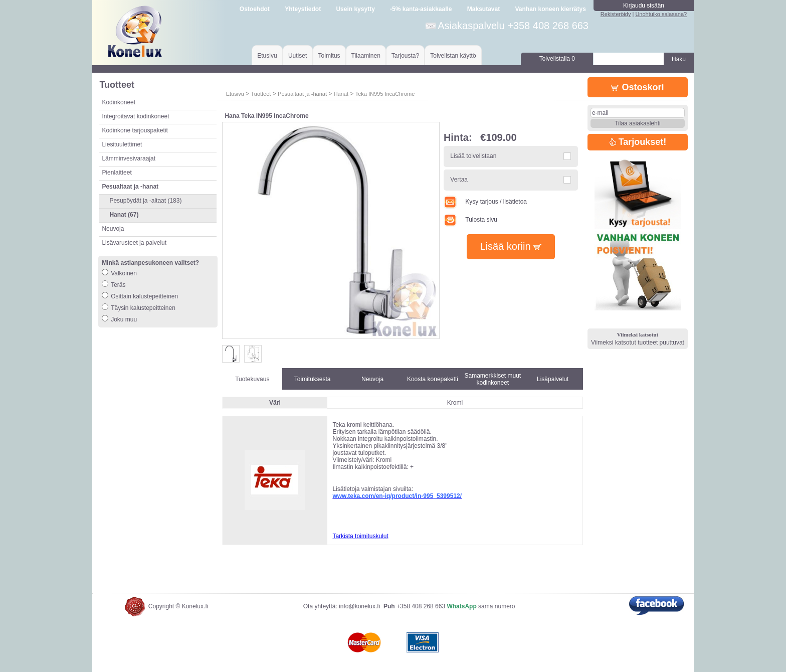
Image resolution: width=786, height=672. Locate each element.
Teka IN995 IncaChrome (385, 94)
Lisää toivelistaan (473, 156)
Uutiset (298, 56)
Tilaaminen (366, 56)
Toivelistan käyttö (453, 56)
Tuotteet (261, 94)
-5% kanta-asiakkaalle (421, 9)
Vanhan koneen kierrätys (550, 9)
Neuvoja (113, 229)
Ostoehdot (255, 9)
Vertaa (459, 180)
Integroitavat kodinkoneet (135, 116)
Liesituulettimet (122, 144)
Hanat (341, 94)
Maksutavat (483, 9)
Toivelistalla (557, 59)
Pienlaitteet (117, 173)
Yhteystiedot (303, 9)
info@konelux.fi (359, 606)
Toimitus (329, 56)
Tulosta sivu (470, 220)
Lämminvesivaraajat (129, 158)
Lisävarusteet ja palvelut (134, 243)
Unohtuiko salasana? (661, 14)
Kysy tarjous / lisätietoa (485, 202)
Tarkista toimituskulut (360, 536)
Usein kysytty (355, 9)
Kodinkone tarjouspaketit (135, 130)
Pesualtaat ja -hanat (302, 94)
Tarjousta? (405, 56)
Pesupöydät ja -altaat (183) (145, 201)
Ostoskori (637, 87)
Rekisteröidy (616, 14)
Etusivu (267, 56)
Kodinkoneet (119, 102)
